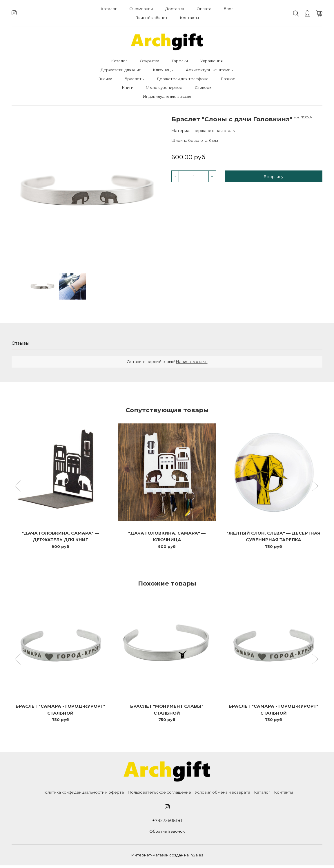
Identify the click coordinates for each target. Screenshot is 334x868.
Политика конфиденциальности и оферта (83, 794)
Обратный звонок (167, 834)
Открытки (149, 61)
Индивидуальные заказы (167, 96)
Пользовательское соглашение (159, 794)
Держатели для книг (121, 70)
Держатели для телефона (183, 79)
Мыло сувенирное (164, 87)
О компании (141, 9)
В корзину (274, 177)
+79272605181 (167, 823)
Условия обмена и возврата (223, 794)
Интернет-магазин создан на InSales (167, 858)
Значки (105, 79)
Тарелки (180, 61)
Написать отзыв (192, 362)
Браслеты (135, 79)
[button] (18, 487)
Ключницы (163, 70)
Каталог (109, 9)
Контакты (189, 18)
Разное (228, 79)
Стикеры (204, 87)
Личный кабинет (151, 18)
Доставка (175, 9)
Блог (228, 9)
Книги (128, 87)
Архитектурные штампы (210, 70)
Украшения (212, 61)
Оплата (204, 9)
